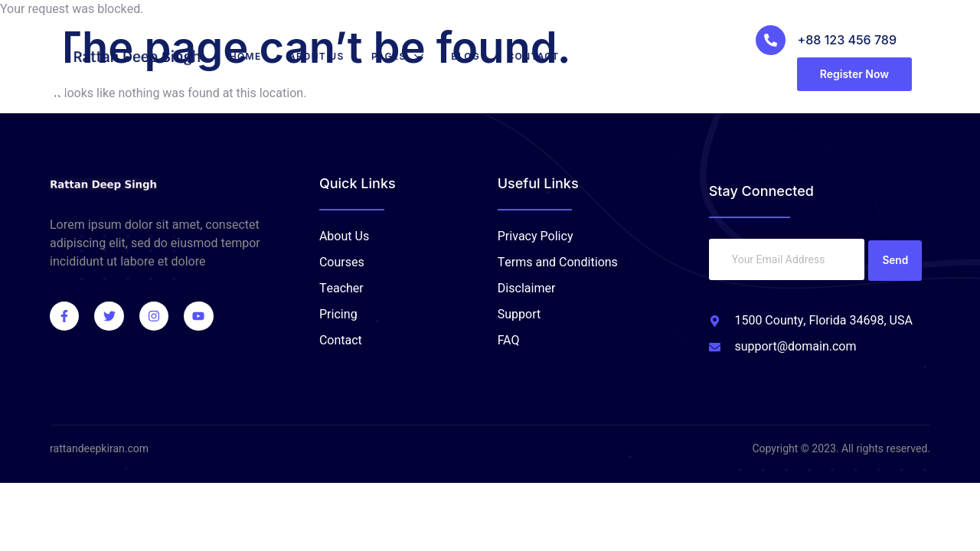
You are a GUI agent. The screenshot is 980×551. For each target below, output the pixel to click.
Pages (407, 56)
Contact (544, 56)
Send (895, 259)
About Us (326, 56)
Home (254, 56)
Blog (475, 56)
